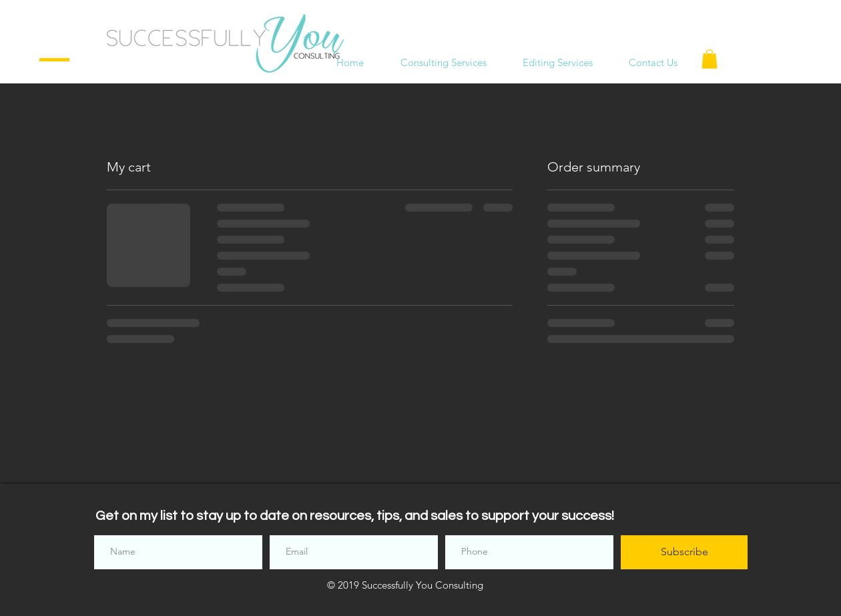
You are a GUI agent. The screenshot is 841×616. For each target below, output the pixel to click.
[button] (710, 59)
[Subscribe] (684, 552)
